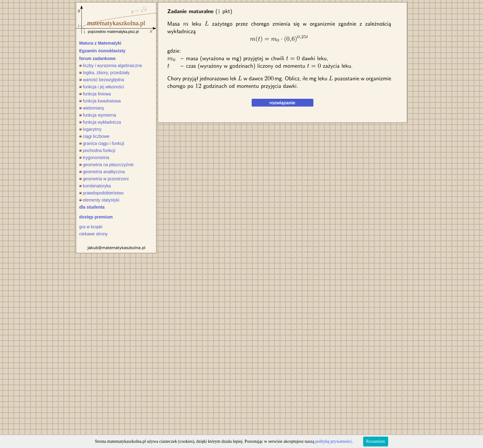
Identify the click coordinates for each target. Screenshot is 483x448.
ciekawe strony (93, 234)
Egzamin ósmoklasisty (102, 51)
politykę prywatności (334, 441)
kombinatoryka (95, 186)
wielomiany (92, 108)
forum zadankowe (97, 58)
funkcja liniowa (95, 94)
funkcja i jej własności (102, 87)
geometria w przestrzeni (104, 179)
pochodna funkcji (97, 150)
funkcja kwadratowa (100, 101)
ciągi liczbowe (94, 136)
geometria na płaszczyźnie (106, 165)
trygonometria (94, 158)
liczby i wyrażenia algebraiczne (111, 66)
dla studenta (92, 207)
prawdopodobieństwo (101, 193)
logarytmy (90, 129)
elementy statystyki (99, 200)
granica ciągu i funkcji (102, 143)
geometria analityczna (102, 172)
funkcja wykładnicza (100, 122)
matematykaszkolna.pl (116, 23)
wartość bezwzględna (102, 80)
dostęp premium (96, 217)
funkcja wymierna (98, 115)
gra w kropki (91, 227)
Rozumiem (376, 441)
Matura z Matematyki (100, 43)
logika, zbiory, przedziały (104, 73)
